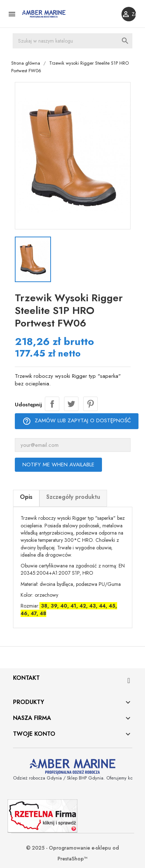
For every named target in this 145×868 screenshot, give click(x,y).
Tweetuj (71, 404)
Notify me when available (58, 465)
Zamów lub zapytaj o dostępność (76, 421)
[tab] (26, 499)
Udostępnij (52, 404)
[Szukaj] (72, 41)
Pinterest (90, 404)
